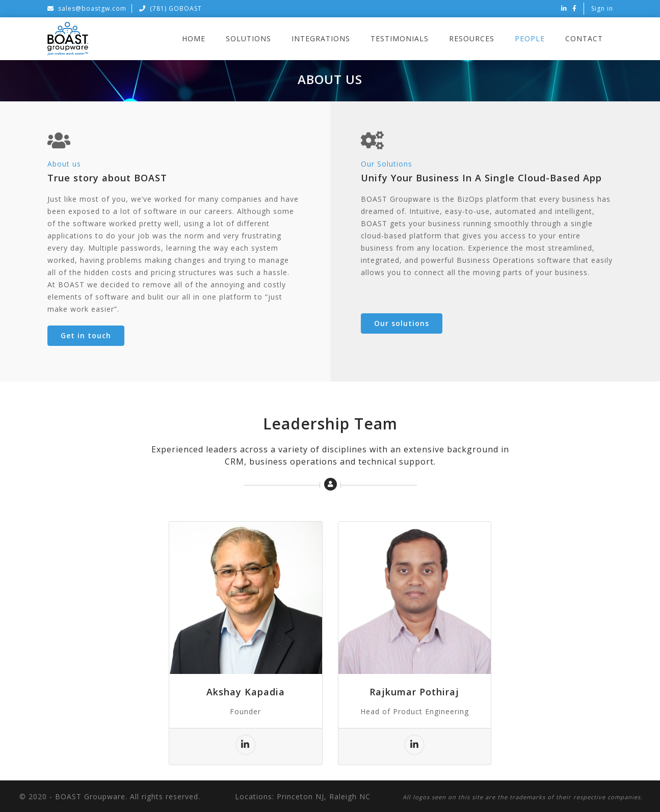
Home (194, 38)
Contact (584, 38)
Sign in (602, 8)
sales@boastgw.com (87, 8)
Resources (472, 38)
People (530, 38)
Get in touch (86, 335)
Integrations (321, 38)
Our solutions (402, 323)
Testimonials (400, 38)
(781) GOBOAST (170, 8)
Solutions (248, 38)
